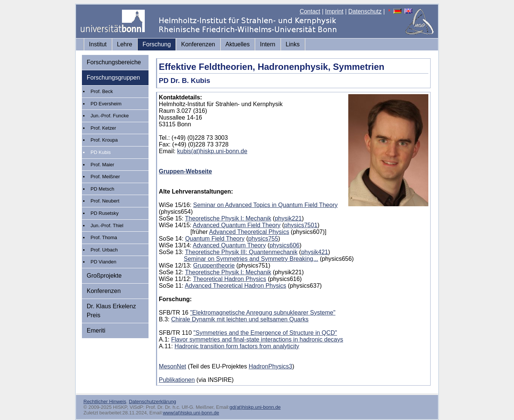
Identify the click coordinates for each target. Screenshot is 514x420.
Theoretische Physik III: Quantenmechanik (241, 252)
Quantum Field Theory (215, 239)
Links (293, 44)
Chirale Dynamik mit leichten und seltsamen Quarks (240, 319)
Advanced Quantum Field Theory (237, 225)
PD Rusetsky (105, 213)
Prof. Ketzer (103, 128)
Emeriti (96, 331)
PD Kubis (101, 152)
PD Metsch (102, 189)
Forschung (157, 44)
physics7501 (301, 225)
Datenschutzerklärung (152, 402)
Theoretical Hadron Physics (230, 279)
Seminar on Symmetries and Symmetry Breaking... (251, 259)
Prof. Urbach (104, 250)
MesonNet (173, 366)
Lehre (125, 44)
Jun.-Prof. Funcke (110, 116)
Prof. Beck (102, 91)
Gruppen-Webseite (186, 171)
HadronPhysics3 (271, 366)
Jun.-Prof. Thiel (107, 226)
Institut (98, 44)
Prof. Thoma (104, 237)
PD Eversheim (106, 104)
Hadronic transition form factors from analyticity (237, 346)
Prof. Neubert (105, 201)
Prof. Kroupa (104, 140)
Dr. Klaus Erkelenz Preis (111, 311)
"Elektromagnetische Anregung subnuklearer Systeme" (263, 313)
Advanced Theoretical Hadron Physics (235, 286)
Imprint (334, 11)
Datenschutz (365, 11)
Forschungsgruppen (113, 78)
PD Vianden (103, 262)
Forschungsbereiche (114, 62)
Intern (268, 44)
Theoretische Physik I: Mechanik (228, 218)
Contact (310, 11)
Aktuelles (238, 44)
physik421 (315, 252)
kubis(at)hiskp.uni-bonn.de (212, 151)
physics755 (263, 239)
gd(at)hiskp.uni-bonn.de (255, 407)
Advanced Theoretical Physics (249, 232)
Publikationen (177, 380)
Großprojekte (104, 276)
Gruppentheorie (214, 265)
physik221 (288, 218)
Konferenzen (198, 44)
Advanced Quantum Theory (229, 245)
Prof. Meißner (105, 177)
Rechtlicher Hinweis (105, 402)
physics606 (284, 245)
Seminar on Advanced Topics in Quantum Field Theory (265, 205)
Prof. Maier (102, 165)
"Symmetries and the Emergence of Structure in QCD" (265, 333)
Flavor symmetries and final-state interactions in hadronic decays (257, 339)
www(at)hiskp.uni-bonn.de (191, 413)
